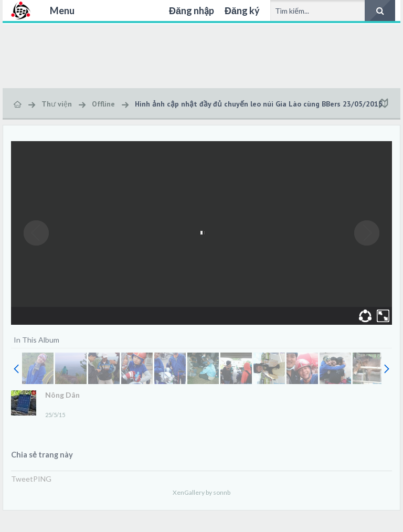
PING (42, 479)
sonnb (222, 492)
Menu (62, 10)
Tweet (22, 479)
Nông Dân (62, 395)
